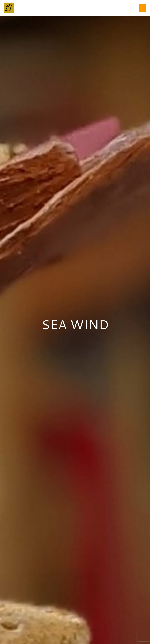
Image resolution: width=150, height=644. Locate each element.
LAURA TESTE (33, 6)
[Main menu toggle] (143, 8)
